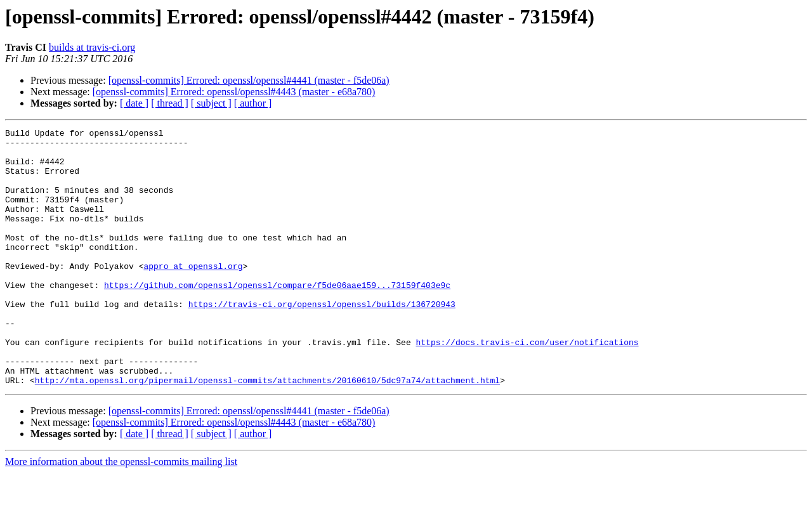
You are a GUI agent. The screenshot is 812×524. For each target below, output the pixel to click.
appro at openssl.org (193, 294)
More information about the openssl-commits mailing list (121, 513)
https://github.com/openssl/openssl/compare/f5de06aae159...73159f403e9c (277, 317)
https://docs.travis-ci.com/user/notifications (527, 386)
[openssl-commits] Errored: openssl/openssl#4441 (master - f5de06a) (249, 80)
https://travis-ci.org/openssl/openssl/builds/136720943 (322, 340)
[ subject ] (211, 103)
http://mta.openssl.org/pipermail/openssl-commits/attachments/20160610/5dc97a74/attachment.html (267, 431)
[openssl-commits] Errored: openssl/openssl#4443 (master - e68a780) (234, 92)
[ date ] (134, 103)
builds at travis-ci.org (92, 47)
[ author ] (253, 103)
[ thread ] (170, 103)
